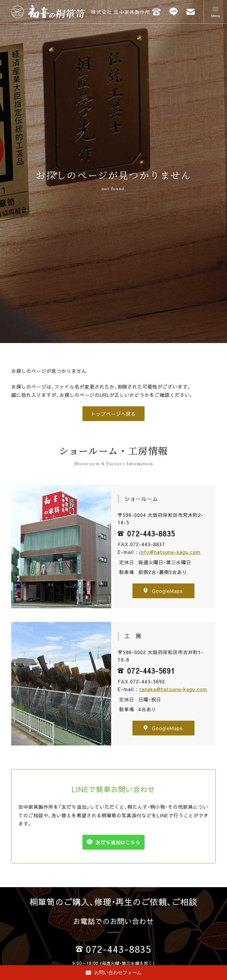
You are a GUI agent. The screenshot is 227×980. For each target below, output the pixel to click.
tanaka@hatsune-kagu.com (173, 689)
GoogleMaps (163, 591)
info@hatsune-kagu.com (170, 552)
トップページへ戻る (114, 414)
